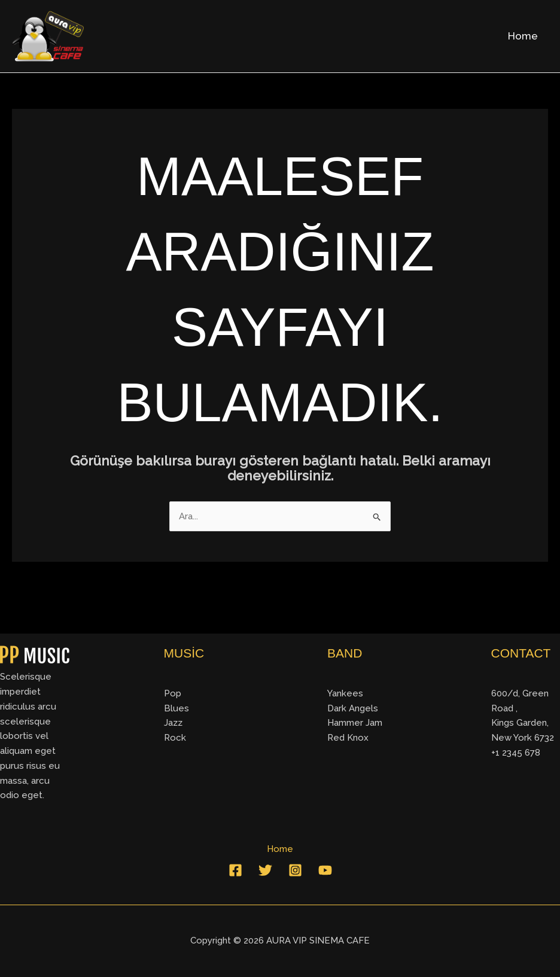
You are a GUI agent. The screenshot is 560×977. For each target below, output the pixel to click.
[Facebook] (235, 870)
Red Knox (348, 738)
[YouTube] (325, 870)
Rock (175, 738)
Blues (176, 708)
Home (523, 36)
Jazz (173, 723)
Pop (173, 693)
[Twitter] (265, 870)
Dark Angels (353, 708)
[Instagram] (295, 870)
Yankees (345, 693)
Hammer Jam (355, 723)
